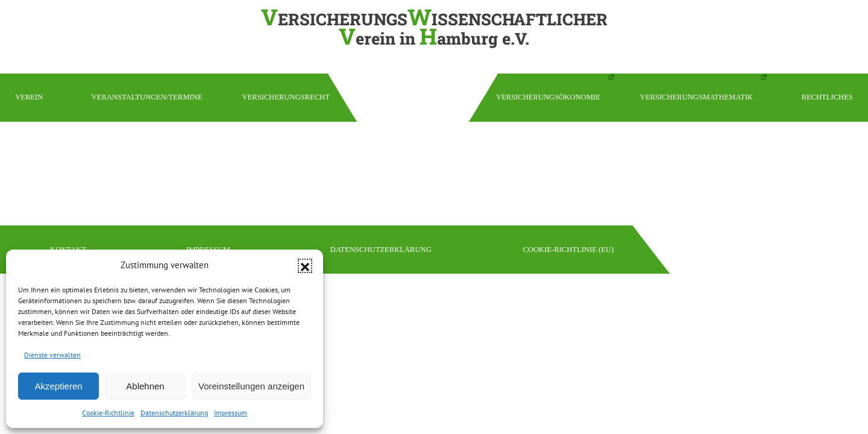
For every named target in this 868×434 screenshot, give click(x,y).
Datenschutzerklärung (174, 413)
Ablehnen (145, 386)
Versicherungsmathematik (697, 97)
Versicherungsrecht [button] (286, 97)
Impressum (231, 413)
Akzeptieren (58, 386)
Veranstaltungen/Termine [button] (147, 97)
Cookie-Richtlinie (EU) (568, 250)
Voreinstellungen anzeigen (251, 386)
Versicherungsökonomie (548, 97)
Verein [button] (29, 97)
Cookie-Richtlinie (108, 413)
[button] (305, 266)
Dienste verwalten (52, 355)
